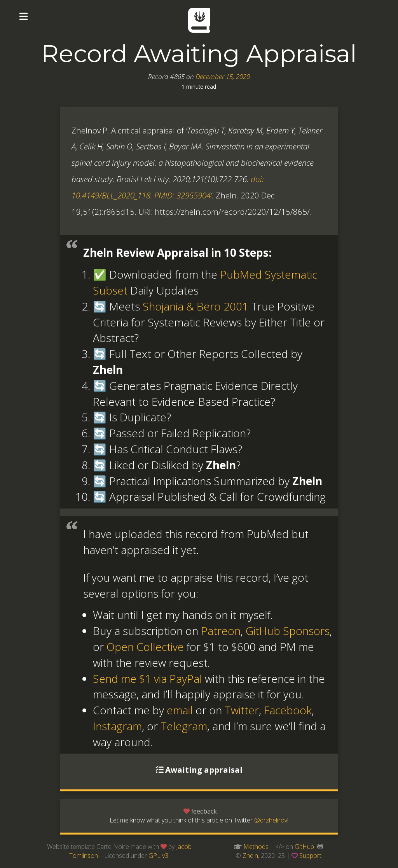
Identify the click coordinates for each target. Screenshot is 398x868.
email (180, 710)
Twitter (242, 710)
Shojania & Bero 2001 (196, 306)
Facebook (288, 710)
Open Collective (145, 647)
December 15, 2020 (223, 76)
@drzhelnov (271, 820)
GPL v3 (158, 856)
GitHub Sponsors (288, 631)
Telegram (184, 726)
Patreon (221, 631)
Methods (256, 847)
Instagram (117, 726)
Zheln (250, 856)
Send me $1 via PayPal (148, 679)
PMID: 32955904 (182, 195)
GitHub (304, 847)
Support (310, 856)
